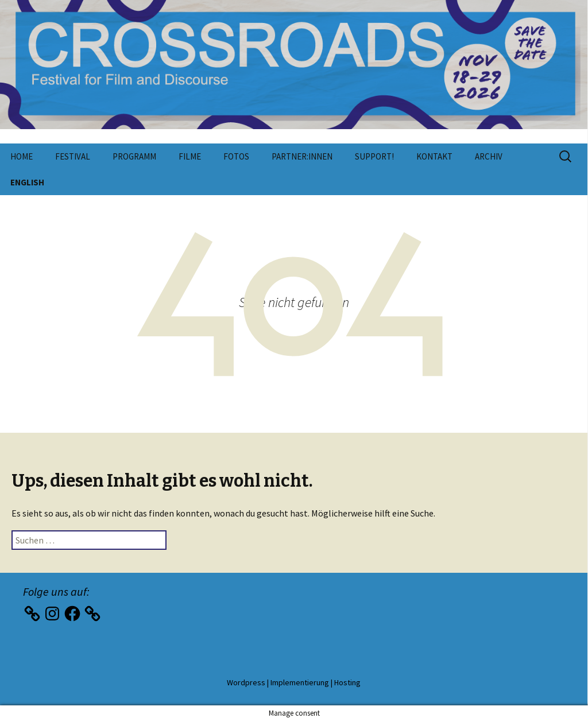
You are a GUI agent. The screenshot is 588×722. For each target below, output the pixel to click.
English (27, 182)
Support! (374, 156)
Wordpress (246, 682)
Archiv (489, 156)
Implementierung (300, 682)
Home (22, 156)
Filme (190, 156)
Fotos (236, 156)
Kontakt (434, 156)
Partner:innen (302, 156)
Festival (73, 156)
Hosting (347, 682)
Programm (134, 156)
